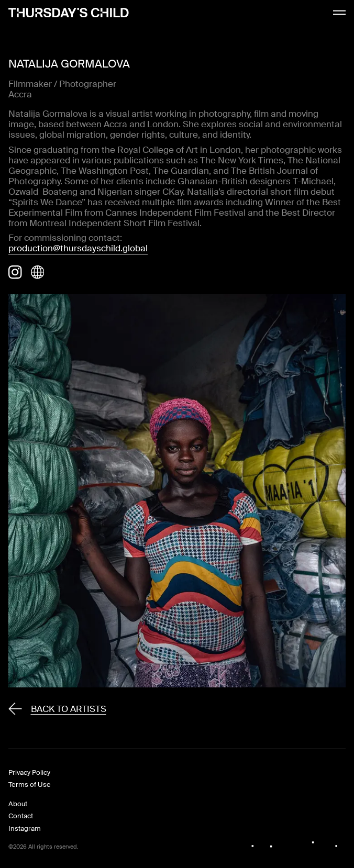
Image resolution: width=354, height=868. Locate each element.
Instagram (25, 828)
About (18, 804)
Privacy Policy (29, 772)
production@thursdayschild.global (78, 248)
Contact (21, 816)
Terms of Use (30, 784)
